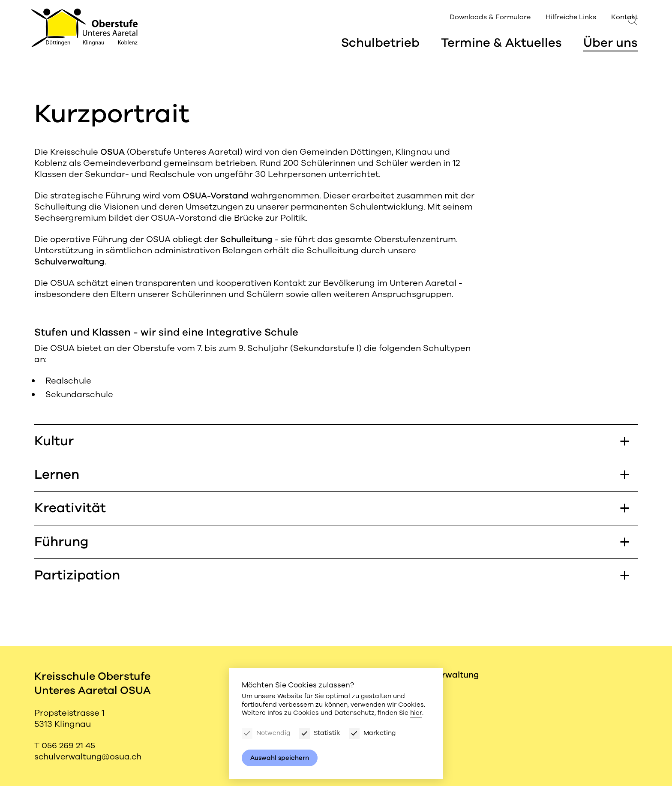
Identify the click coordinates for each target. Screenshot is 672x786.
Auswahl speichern (280, 758)
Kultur (332, 441)
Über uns (610, 44)
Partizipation (332, 577)
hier (416, 713)
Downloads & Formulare (465, 18)
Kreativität (332, 509)
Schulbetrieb (379, 44)
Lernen (332, 475)
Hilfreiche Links (545, 18)
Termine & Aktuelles (501, 44)
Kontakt (599, 18)
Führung (332, 543)
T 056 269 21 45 (65, 745)
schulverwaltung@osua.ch (89, 757)
